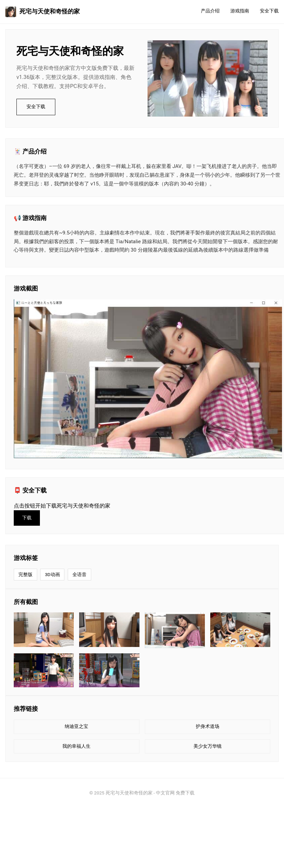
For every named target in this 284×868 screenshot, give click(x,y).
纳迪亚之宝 (76, 726)
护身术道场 (208, 726)
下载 (27, 518)
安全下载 (269, 11)
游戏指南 (240, 11)
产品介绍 (210, 11)
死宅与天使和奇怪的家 (43, 12)
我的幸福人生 (76, 746)
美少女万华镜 (208, 746)
